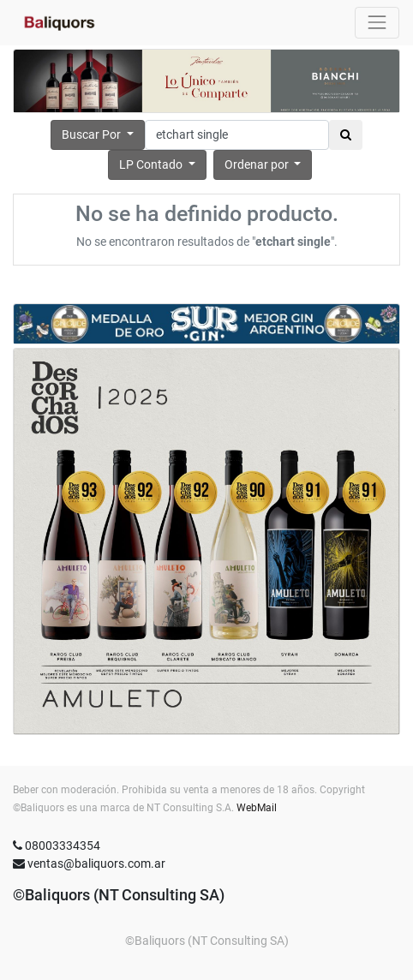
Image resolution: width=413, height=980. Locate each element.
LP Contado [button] (152, 164)
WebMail (257, 808)
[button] (263, 165)
